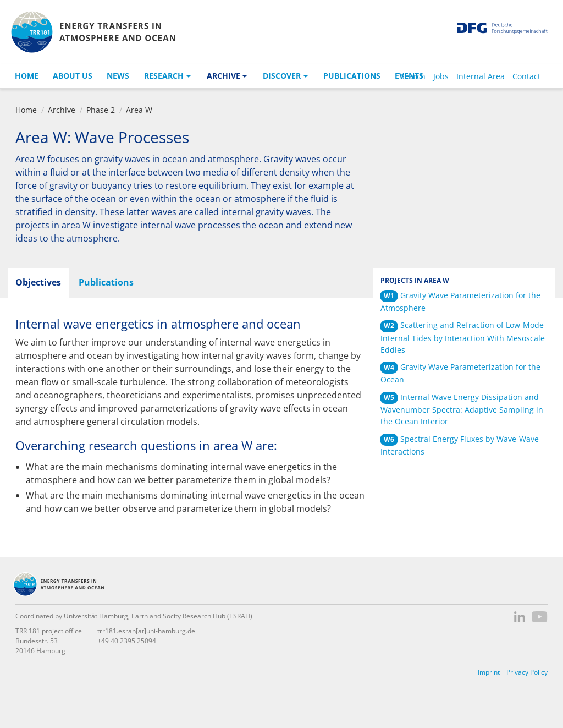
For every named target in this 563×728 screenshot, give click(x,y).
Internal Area (481, 76)
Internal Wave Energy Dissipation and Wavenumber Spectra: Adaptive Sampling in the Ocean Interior (462, 409)
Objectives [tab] (38, 282)
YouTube (540, 617)
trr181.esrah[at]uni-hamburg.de (146, 631)
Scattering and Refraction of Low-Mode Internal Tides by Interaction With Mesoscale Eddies (463, 337)
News (118, 76)
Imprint (489, 672)
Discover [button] (282, 76)
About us (73, 76)
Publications (352, 76)
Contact (526, 76)
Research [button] (164, 76)
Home (27, 76)
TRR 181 (93, 32)
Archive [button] (223, 76)
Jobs (441, 76)
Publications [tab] (106, 282)
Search (413, 76)
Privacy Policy (527, 672)
